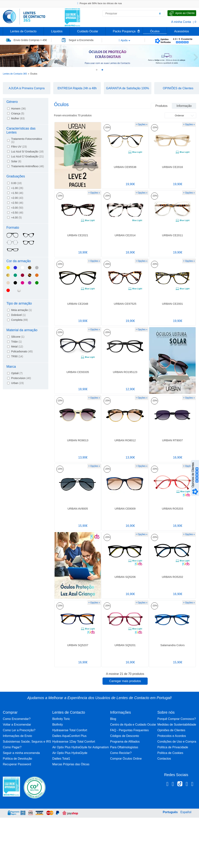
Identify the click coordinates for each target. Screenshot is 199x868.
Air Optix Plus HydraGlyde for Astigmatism (81, 747)
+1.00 (17, 188)
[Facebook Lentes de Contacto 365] (167, 785)
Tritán (16, 342)
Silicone (18, 337)
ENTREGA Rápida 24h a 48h (77, 88)
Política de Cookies (170, 753)
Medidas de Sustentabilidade (177, 725)
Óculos (155, 31)
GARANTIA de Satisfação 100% (128, 88)
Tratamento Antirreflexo (28, 166)
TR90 (17, 356)
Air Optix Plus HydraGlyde (70, 753)
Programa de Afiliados (125, 742)
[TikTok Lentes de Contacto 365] (180, 785)
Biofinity (58, 725)
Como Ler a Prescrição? (19, 730)
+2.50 (17, 203)
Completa (20, 320)
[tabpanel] (99, 56)
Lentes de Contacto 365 (15, 74)
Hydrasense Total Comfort (70, 730)
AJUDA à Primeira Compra (27, 88)
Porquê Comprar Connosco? (177, 719)
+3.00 (17, 208)
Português (170, 812)
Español (186, 812)
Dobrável (18, 315)
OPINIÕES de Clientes (178, 88)
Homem (19, 109)
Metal (17, 347)
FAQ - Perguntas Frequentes (129, 730)
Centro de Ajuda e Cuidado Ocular (133, 725)
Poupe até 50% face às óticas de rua (99, 3)
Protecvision (21, 378)
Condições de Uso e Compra (177, 742)
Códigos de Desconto (125, 736)
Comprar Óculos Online (126, 759)
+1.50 (17, 193)
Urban (17, 383)
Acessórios (181, 31)
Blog (113, 719)
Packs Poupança (124, 31)
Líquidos (57, 31)
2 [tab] (102, 70)
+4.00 (16, 218)
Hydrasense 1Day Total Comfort (74, 742)
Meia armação (22, 310)
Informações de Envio (17, 736)
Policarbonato (22, 351)
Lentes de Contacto (23, 31)
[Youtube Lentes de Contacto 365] (192, 785)
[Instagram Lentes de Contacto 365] (173, 785)
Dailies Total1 (61, 759)
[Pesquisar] (160, 13)
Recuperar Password (17, 764)
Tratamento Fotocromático (27, 140)
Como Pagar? (12, 747)
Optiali (17, 373)
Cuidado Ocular (88, 31)
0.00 (16, 183)
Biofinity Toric (61, 719)
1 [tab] (97, 70)
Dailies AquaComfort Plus (69, 736)
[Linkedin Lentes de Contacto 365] (187, 785)
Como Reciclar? (121, 753)
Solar (16, 161)
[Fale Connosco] (182, 13)
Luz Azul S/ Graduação (27, 152)
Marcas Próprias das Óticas (71, 764)
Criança (18, 113)
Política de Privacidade (173, 747)
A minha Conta (181, 22)
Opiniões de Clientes (171, 730)
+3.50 (17, 213)
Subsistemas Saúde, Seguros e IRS (27, 742)
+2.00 (17, 198)
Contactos (164, 759)
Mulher (18, 118)
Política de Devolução (17, 759)
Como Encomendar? (17, 719)
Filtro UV (19, 147)
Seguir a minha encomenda (21, 753)
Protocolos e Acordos (172, 736)
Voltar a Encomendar (17, 725)
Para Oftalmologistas (124, 747)
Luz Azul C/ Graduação (27, 156)
